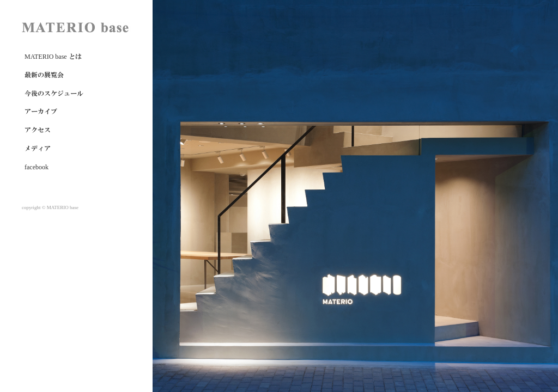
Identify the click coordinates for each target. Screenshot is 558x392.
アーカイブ (41, 112)
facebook (37, 167)
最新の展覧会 (44, 75)
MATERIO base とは (53, 57)
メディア (38, 149)
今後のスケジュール (54, 94)
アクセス (38, 130)
